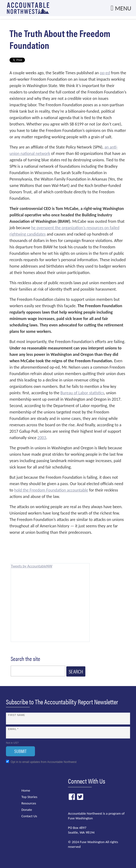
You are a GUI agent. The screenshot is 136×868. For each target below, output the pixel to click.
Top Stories (29, 797)
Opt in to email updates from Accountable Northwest (41, 762)
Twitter (80, 797)
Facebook (72, 797)
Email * (13, 729)
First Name (17, 715)
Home (26, 790)
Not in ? (12, 743)
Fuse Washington (80, 818)
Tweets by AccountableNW (32, 566)
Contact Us (29, 816)
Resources (29, 803)
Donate (27, 810)
